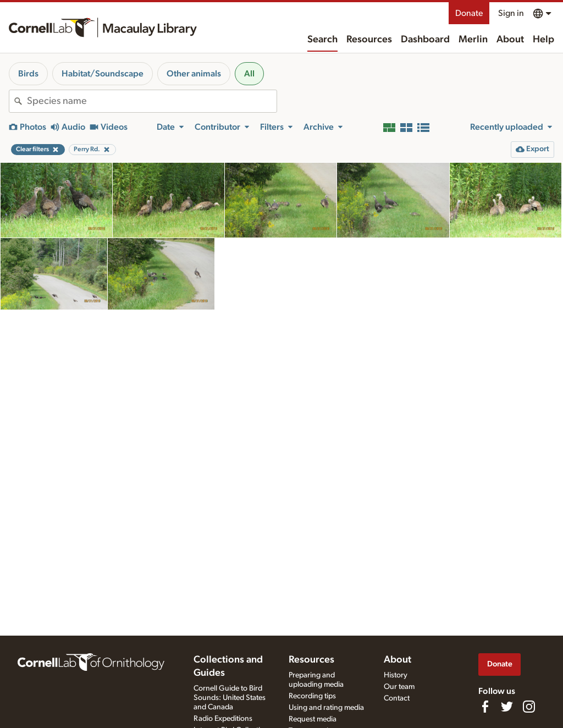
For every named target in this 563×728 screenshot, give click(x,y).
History (396, 675)
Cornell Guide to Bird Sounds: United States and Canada (230, 698)
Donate (469, 13)
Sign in (511, 13)
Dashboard (425, 40)
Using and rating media (326, 708)
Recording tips (312, 696)
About (510, 40)
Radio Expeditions (223, 719)
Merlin (473, 40)
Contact (397, 698)
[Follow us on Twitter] (507, 707)
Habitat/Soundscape (103, 74)
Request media (313, 719)
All (249, 74)
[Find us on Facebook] (485, 707)
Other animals (194, 74)
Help (543, 40)
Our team (399, 687)
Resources (369, 40)
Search (322, 40)
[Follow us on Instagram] (529, 707)
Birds (28, 74)
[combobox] (152, 101)
